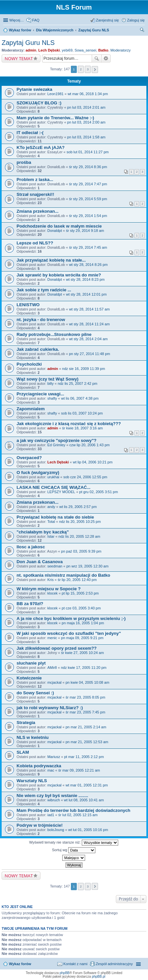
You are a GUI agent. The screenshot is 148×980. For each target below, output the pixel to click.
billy (50, 383)
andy (51, 507)
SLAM (23, 752)
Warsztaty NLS (32, 781)
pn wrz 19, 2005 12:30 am (87, 566)
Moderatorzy (120, 50)
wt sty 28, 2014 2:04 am (88, 339)
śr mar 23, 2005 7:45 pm (85, 712)
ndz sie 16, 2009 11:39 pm (84, 369)
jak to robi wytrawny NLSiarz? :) (50, 708)
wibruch (54, 800)
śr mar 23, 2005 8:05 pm (85, 697)
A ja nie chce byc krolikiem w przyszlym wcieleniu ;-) (71, 618)
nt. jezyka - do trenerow (41, 320)
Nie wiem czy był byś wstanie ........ (52, 796)
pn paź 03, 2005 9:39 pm (81, 551)
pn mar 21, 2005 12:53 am (87, 742)
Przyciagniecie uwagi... (40, 394)
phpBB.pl (99, 977)
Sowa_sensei (85, 50)
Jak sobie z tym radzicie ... (44, 290)
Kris (50, 580)
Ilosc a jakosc (31, 547)
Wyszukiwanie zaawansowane (106, 58)
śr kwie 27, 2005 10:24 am (83, 653)
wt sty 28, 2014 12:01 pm (86, 294)
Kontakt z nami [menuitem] (75, 964)
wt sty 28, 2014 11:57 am (89, 309)
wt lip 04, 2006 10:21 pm (93, 462)
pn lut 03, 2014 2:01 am (86, 107)
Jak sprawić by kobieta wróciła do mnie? (59, 275)
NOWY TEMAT (19, 58)
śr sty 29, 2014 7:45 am (88, 247)
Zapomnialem (31, 409)
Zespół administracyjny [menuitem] (114, 964)
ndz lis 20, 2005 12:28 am (79, 536)
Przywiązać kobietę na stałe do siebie (55, 517)
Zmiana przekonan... (38, 211)
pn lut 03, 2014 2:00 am (86, 122)
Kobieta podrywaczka (39, 766)
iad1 (51, 815)
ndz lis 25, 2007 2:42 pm (77, 383)
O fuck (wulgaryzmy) (38, 472)
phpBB (65, 973)
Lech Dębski (49, 50)
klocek (52, 593)
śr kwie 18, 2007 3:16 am (83, 428)
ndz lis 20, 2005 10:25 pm (80, 522)
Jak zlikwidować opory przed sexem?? (57, 648)
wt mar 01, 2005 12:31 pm (87, 785)
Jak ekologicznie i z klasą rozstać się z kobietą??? (69, 424)
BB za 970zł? (30, 604)
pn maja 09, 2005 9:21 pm (82, 638)
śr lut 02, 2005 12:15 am (78, 815)
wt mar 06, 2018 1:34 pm (88, 94)
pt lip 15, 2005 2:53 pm (80, 593)
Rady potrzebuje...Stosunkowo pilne (54, 334)
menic (52, 638)
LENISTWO (28, 305)
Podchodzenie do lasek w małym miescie (59, 226)
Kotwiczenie (29, 678)
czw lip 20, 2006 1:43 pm (90, 445)
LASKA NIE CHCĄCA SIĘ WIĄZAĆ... (53, 487)
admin (31, 50)
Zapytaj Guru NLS (28, 43)
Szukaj (97, 58)
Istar (51, 536)
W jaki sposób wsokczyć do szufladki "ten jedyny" (69, 633)
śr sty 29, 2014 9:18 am (85, 231)
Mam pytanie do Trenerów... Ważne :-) (55, 118)
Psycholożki (29, 364)
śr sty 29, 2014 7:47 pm (88, 184)
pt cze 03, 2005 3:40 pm (81, 608)
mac (51, 770)
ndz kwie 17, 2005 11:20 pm (84, 668)
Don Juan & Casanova (40, 562)
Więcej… (17, 20)
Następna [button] (95, 70)
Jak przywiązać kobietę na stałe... (51, 260)
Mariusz (54, 757)
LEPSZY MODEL (61, 492)
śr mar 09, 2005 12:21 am (79, 770)
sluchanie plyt (31, 663)
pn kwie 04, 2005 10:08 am (87, 682)
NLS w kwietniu (33, 737)
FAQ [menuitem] (36, 20)
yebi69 (67, 50)
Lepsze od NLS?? (35, 243)
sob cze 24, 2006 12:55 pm (85, 477)
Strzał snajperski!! (35, 194)
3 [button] (88, 69)
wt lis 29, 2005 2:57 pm (78, 507)
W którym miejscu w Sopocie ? (49, 589)
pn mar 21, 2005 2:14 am (86, 727)
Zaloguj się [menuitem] (136, 20)
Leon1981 (55, 94)
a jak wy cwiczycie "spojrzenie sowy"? (56, 440)
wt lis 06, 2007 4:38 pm (80, 398)
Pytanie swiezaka (34, 89)
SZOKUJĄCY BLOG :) (39, 103)
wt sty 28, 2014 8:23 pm (85, 279)
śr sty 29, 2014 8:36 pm (88, 167)
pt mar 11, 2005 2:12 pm (84, 757)
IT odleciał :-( (30, 133)
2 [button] (81, 69)
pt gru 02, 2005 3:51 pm (99, 492)
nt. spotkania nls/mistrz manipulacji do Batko (63, 575)
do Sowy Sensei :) (35, 693)
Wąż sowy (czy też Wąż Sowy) (48, 379)
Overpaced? (29, 458)
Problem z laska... (35, 180)
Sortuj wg (74, 850)
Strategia (26, 723)
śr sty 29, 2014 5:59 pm (88, 199)
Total (51, 522)
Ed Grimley (56, 445)
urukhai (53, 477)
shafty (52, 398)
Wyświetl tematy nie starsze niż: (74, 843)
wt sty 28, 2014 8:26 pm (88, 265)
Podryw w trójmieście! (40, 825)
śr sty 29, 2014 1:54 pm (88, 216)
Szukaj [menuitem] (142, 31)
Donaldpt (55, 231)
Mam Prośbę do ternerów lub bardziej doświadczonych (74, 810)
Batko (103, 50)
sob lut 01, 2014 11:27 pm (88, 152)
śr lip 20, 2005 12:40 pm (77, 580)
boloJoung (56, 830)
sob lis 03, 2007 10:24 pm (82, 413)
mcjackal (54, 682)
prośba (24, 162)
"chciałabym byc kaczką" (43, 532)
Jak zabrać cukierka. (38, 349)
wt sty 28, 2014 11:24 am (89, 324)
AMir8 (52, 668)
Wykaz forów (20, 964)
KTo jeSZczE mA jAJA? (41, 147)
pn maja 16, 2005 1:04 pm (83, 623)
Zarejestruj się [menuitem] (107, 20)
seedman (55, 566)
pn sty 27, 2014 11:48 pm (89, 354)
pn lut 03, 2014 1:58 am (86, 137)
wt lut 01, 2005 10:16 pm (88, 830)
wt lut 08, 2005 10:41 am (84, 800)
